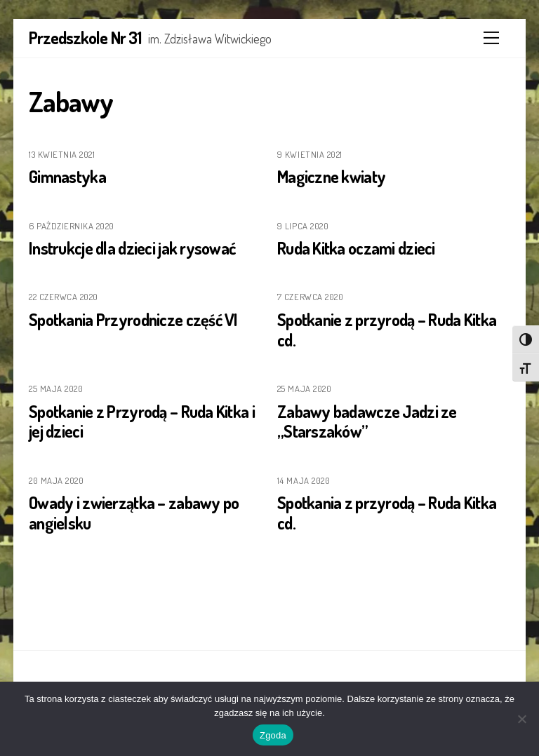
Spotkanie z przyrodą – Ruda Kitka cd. (387, 330)
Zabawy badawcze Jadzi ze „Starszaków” (367, 421)
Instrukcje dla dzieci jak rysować (132, 248)
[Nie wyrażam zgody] (521, 719)
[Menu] (491, 38)
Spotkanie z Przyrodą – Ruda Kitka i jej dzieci (142, 421)
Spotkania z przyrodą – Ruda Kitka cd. (387, 513)
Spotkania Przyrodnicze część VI (133, 319)
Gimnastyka (67, 176)
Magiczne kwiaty (331, 176)
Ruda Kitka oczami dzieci (356, 248)
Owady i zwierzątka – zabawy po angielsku (134, 513)
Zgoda (273, 735)
